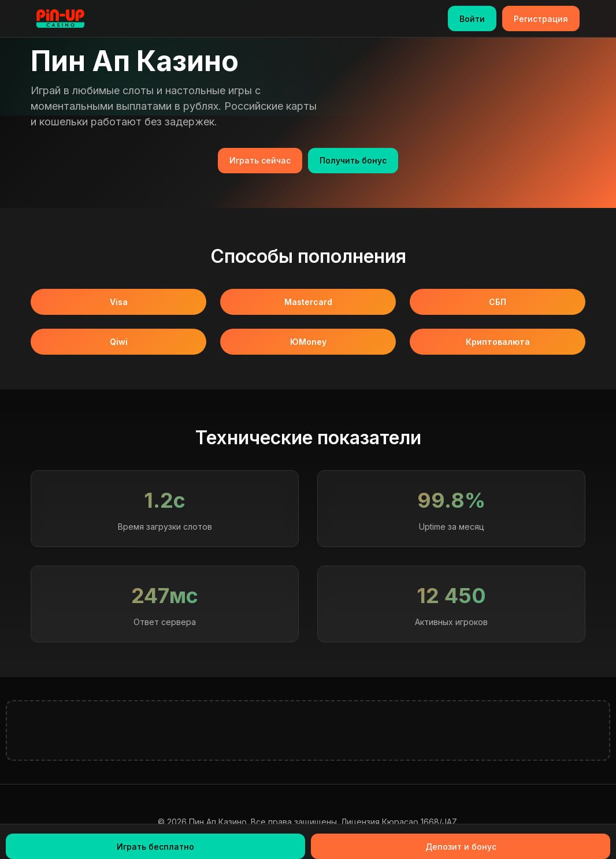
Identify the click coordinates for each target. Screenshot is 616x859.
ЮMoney (308, 342)
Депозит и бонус (461, 847)
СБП (498, 302)
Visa (119, 302)
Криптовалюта (498, 342)
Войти (472, 19)
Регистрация (541, 19)
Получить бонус (353, 160)
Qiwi (119, 342)
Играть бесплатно (155, 847)
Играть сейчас (260, 160)
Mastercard (308, 302)
